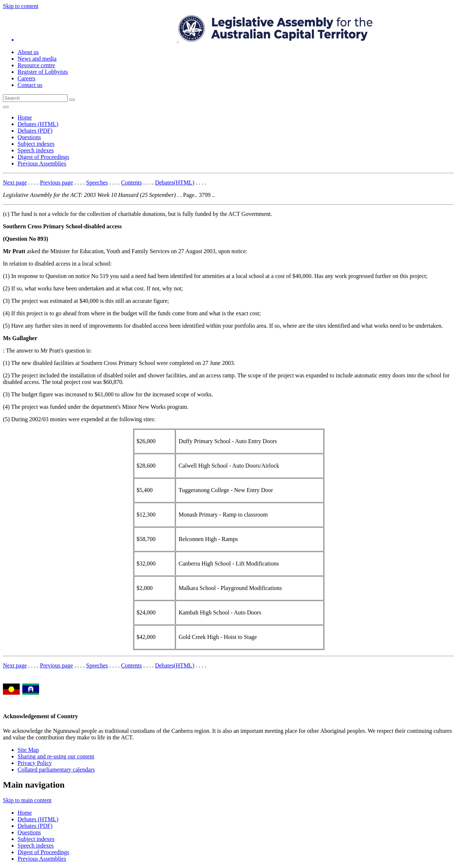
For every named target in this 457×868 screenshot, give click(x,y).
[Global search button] (72, 100)
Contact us (30, 85)
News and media (37, 59)
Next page (15, 182)
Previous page (56, 182)
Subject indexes (36, 144)
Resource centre (36, 65)
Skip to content (21, 6)
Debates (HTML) (38, 124)
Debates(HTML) (175, 182)
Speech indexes (36, 150)
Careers (27, 78)
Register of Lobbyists (43, 72)
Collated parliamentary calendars (56, 770)
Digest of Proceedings (43, 157)
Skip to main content (27, 800)
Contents (131, 182)
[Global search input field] (35, 98)
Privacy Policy (35, 763)
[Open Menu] (6, 107)
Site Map (28, 750)
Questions (29, 137)
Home (25, 117)
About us (28, 52)
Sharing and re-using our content (56, 756)
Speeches (97, 182)
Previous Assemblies (42, 163)
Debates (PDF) (35, 131)
